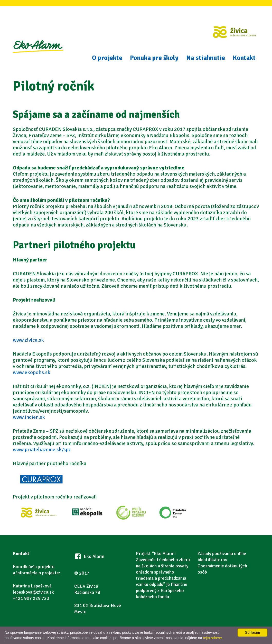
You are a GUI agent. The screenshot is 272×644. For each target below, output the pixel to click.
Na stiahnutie (206, 58)
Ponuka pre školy (154, 58)
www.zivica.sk (28, 340)
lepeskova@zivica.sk (33, 592)
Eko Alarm (38, 53)
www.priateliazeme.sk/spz (42, 450)
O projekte (107, 58)
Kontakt (244, 58)
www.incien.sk (29, 417)
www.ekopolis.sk (32, 372)
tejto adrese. (213, 638)
